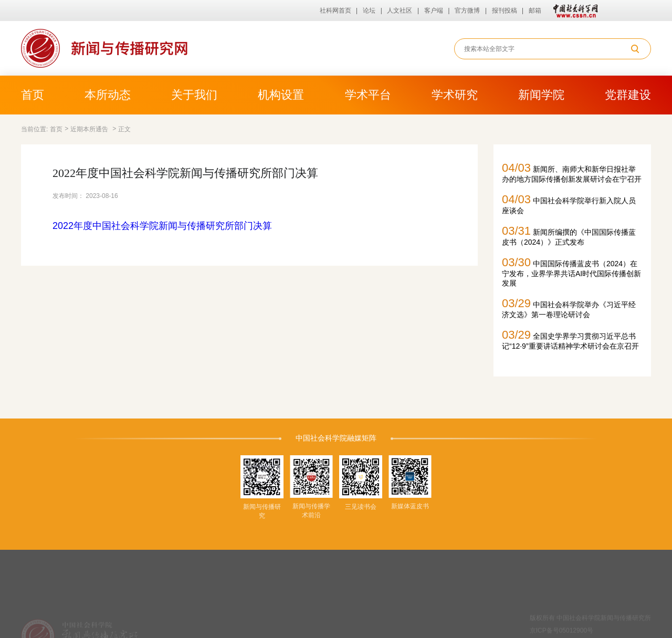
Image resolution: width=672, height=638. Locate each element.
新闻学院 (541, 95)
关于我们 (194, 95)
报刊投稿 (505, 11)
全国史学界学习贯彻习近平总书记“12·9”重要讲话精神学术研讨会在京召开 (570, 339)
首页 (33, 95)
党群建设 (628, 95)
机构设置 (281, 95)
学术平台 (368, 95)
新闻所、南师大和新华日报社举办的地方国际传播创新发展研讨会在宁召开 (572, 172)
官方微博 (467, 11)
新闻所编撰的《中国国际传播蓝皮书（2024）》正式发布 (569, 235)
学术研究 (455, 95)
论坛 (369, 11)
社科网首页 (335, 11)
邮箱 (535, 11)
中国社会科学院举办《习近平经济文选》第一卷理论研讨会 (569, 308)
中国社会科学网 (573, 11)
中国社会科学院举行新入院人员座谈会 (569, 204)
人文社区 (400, 11)
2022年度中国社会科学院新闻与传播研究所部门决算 (162, 226)
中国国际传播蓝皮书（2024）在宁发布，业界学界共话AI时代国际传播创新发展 (571, 271)
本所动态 (108, 95)
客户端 (434, 11)
